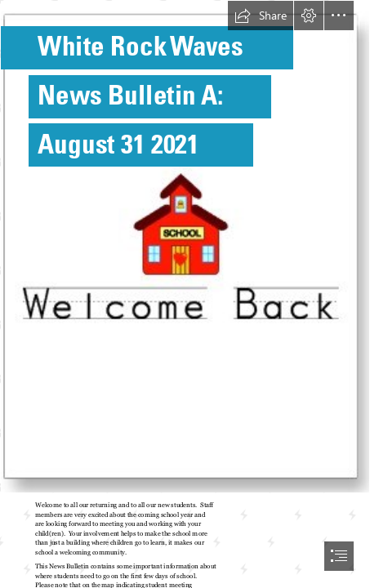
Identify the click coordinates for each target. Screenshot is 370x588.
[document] (185, 294)
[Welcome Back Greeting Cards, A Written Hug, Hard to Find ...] (185, 247)
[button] (261, 16)
